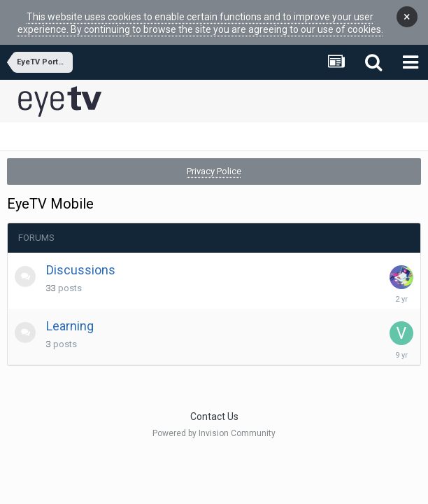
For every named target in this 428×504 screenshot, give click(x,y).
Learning (70, 315)
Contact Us (214, 406)
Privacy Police (214, 161)
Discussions (81, 259)
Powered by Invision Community (214, 423)
